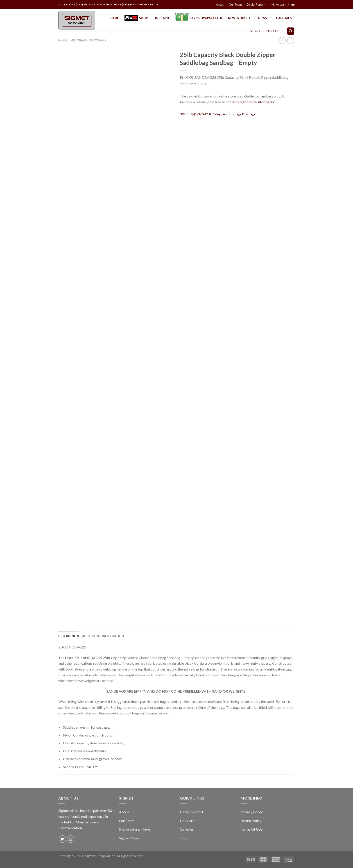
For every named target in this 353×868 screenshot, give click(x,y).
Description (69, 636)
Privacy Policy (252, 812)
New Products (240, 18)
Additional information (103, 636)
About (220, 5)
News (264, 18)
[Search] (291, 31)
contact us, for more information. (251, 102)
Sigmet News (129, 838)
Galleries (284, 18)
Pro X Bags (79, 40)
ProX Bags (98, 40)
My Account (279, 5)
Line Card (161, 18)
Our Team (235, 5)
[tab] (69, 636)
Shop (136, 18)
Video (255, 31)
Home (114, 18)
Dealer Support (192, 812)
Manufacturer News (135, 829)
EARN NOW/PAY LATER (199, 18)
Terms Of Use (251, 829)
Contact (273, 31)
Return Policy (251, 821)
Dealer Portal (257, 4)
